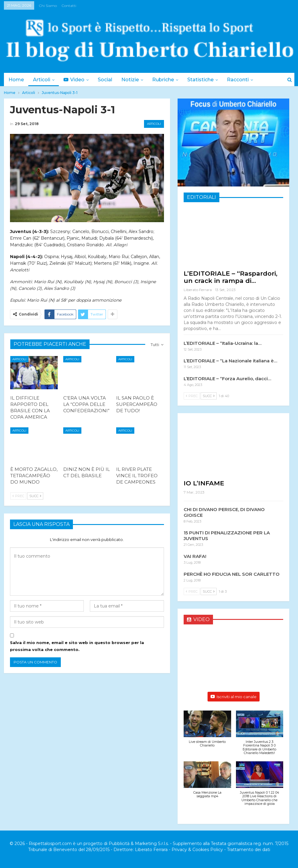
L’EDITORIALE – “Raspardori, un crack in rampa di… (231, 277)
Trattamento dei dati (249, 850)
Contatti (69, 6)
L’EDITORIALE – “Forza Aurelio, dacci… (227, 379)
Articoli (43, 80)
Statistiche (206, 80)
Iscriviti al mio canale (234, 697)
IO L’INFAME (204, 483)
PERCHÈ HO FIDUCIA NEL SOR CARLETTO (232, 574)
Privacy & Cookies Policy (197, 850)
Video (76, 80)
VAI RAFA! (195, 556)
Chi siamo (48, 6)
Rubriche (168, 80)
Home (16, 80)
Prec (18, 496)
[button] (207, 732)
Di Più (240, 80)
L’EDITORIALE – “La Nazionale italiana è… (230, 361)
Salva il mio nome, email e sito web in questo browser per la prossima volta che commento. (77, 646)
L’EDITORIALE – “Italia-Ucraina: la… (223, 343)
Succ (35, 496)
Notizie (134, 80)
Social (108, 80)
